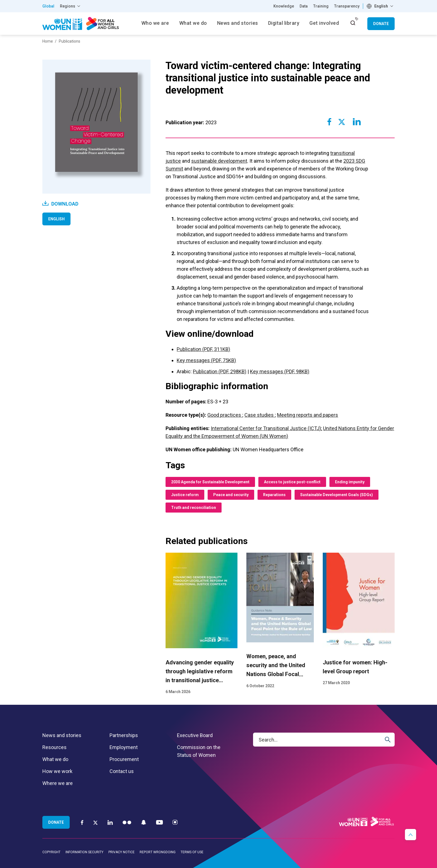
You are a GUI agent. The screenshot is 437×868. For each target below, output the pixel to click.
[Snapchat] (144, 822)
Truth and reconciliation (194, 508)
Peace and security (231, 495)
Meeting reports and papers (308, 415)
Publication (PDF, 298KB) (220, 371)
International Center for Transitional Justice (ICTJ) (266, 428)
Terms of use (192, 852)
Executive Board (195, 735)
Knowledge (284, 6)
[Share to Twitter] (342, 122)
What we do (55, 759)
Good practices (225, 415)
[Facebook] (82, 822)
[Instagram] (175, 822)
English (56, 219)
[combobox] (381, 6)
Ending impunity (350, 482)
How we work (57, 771)
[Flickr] (127, 822)
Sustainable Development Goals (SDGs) (337, 495)
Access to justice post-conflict (292, 482)
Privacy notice (122, 852)
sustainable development (219, 161)
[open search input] (353, 23)
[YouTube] (159, 822)
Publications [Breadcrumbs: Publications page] (70, 41)
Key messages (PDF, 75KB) (206, 360)
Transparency (347, 6)
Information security (84, 852)
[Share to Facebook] (329, 122)
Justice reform (185, 495)
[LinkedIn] (110, 822)
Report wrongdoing (158, 852)
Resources (54, 747)
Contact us (122, 771)
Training (321, 6)
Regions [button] (68, 6)
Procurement (124, 759)
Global (48, 6)
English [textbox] (381, 6)
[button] (411, 835)
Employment (124, 747)
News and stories (62, 735)
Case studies (260, 415)
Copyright (51, 852)
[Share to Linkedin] (356, 122)
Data (304, 6)
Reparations (274, 495)
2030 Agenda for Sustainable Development (210, 482)
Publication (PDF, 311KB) (203, 349)
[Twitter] (95, 822)
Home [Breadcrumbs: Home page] (48, 41)
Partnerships (124, 735)
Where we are (58, 783)
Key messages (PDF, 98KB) (280, 371)
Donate (381, 24)
